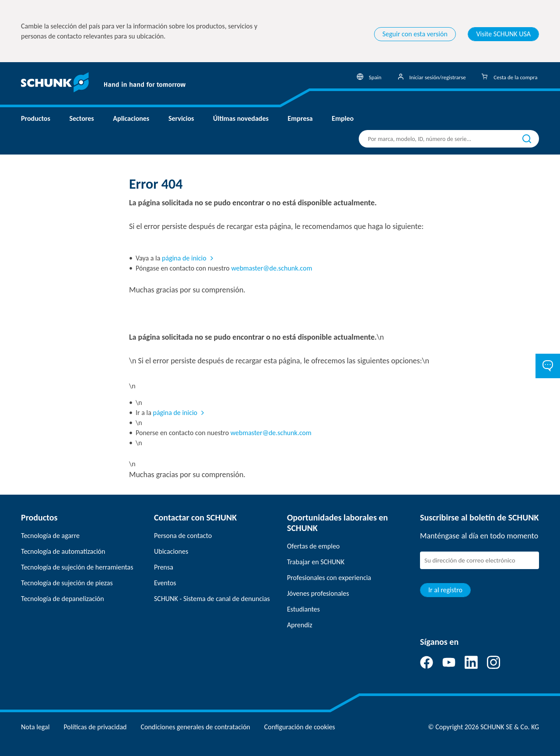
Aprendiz (300, 625)
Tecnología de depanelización (63, 599)
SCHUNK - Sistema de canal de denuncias (212, 599)
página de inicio (184, 258)
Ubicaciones (171, 551)
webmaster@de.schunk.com (271, 268)
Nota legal (35, 727)
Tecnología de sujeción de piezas (67, 583)
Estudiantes (303, 609)
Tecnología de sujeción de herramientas (77, 567)
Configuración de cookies (300, 727)
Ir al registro (445, 590)
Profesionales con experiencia (329, 578)
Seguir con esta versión (415, 34)
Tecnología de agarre (50, 536)
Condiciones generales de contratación (195, 727)
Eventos (165, 583)
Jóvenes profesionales (318, 593)
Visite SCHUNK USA (503, 34)
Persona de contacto (183, 536)
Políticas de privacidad (95, 727)
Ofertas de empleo (313, 546)
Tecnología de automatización (63, 551)
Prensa (164, 567)
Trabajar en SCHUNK (316, 562)
